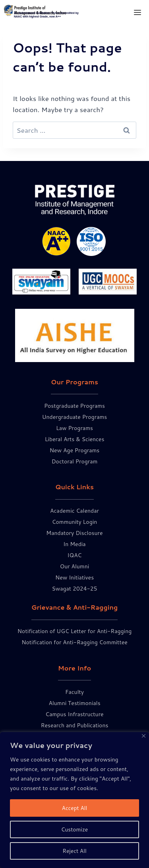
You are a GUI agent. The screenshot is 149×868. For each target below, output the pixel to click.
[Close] (144, 736)
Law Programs (74, 428)
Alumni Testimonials (74, 703)
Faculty (74, 692)
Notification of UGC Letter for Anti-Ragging (74, 631)
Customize (74, 829)
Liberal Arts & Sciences (75, 439)
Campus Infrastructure (74, 714)
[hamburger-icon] (137, 13)
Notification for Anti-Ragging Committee (74, 642)
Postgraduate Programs (74, 406)
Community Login (75, 522)
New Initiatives (74, 577)
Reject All (75, 851)
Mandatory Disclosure (74, 533)
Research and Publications (75, 725)
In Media (74, 544)
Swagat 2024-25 (74, 589)
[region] (74, 800)
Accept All (74, 808)
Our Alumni (75, 566)
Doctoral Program (75, 461)
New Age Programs (75, 450)
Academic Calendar (74, 511)
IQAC (74, 555)
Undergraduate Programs (74, 417)
